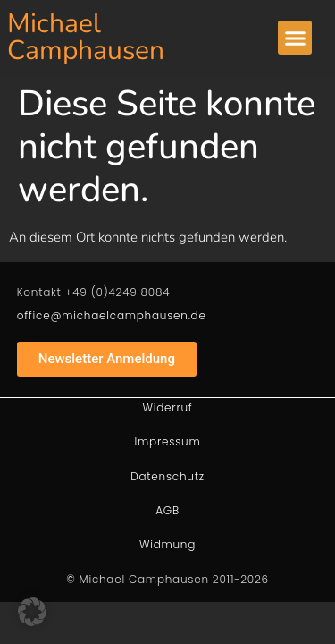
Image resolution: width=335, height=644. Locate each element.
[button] (295, 38)
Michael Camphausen (86, 37)
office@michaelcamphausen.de (112, 315)
